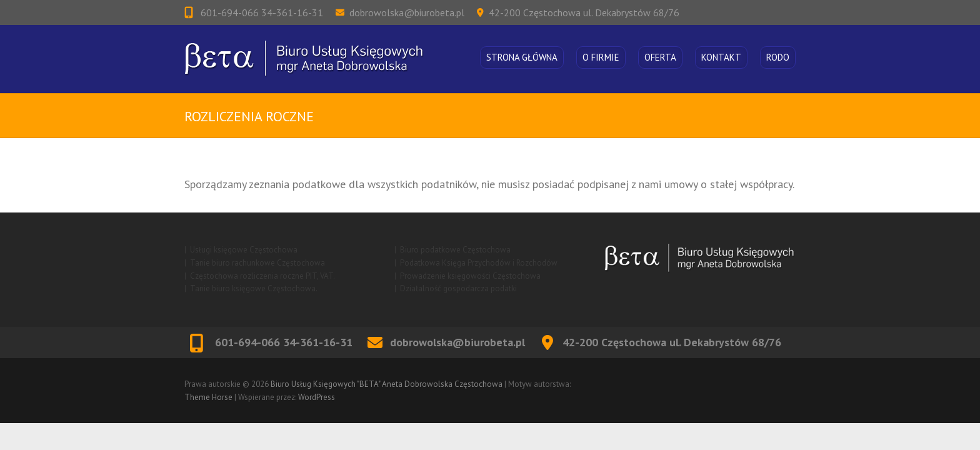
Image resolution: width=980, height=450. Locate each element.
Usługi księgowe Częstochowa (244, 250)
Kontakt (721, 57)
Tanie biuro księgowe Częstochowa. (254, 288)
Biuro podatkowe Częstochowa (455, 250)
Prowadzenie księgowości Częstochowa (470, 276)
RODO (778, 57)
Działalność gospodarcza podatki (458, 288)
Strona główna (522, 57)
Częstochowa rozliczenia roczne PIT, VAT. (262, 276)
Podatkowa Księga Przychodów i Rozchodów (479, 263)
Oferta (660, 57)
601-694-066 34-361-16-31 (261, 12)
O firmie (601, 57)
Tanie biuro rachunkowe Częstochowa (257, 263)
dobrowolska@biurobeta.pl (407, 12)
